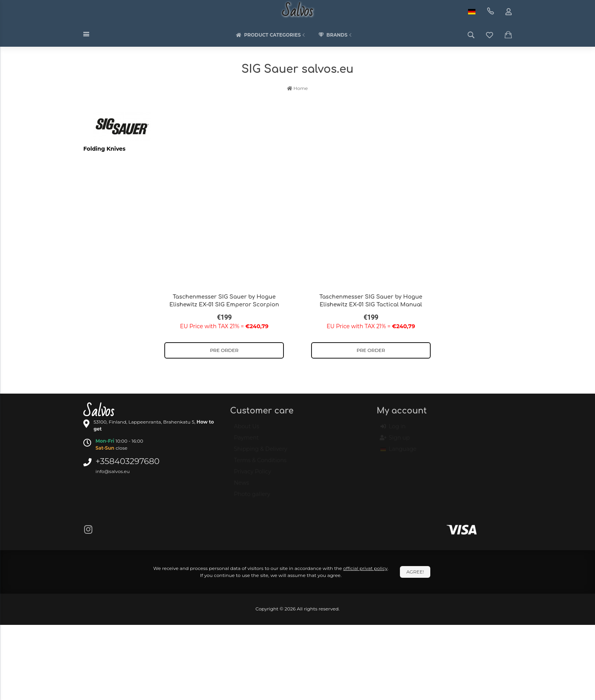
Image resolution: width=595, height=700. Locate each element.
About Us (247, 430)
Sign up (395, 441)
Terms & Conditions (260, 464)
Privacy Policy (253, 475)
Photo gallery (252, 498)
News (242, 486)
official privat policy (365, 568)
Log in (393, 430)
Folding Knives (104, 149)
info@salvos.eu (113, 471)
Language (398, 453)
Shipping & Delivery (261, 452)
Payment (246, 441)
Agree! (415, 572)
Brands (336, 35)
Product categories (271, 35)
